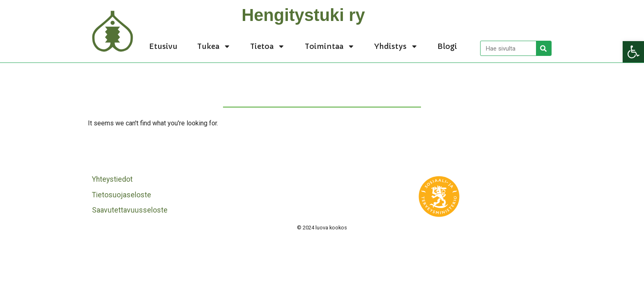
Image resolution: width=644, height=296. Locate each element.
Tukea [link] (214, 46)
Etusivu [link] (163, 46)
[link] (633, 52)
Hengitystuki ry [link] (303, 15)
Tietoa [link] (268, 46)
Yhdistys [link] (396, 46)
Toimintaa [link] (330, 46)
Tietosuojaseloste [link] (122, 195)
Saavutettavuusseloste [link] (130, 210)
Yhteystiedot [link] (112, 179)
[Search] (544, 48)
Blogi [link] (447, 46)
